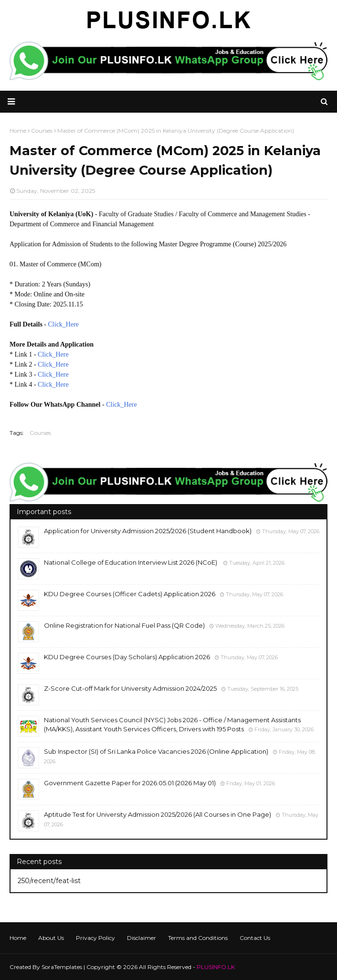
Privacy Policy (95, 938)
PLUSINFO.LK (216, 967)
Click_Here (64, 324)
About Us (51, 938)
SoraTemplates (62, 967)
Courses (40, 433)
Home (18, 938)
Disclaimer (142, 938)
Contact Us (255, 938)
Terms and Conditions (198, 938)
